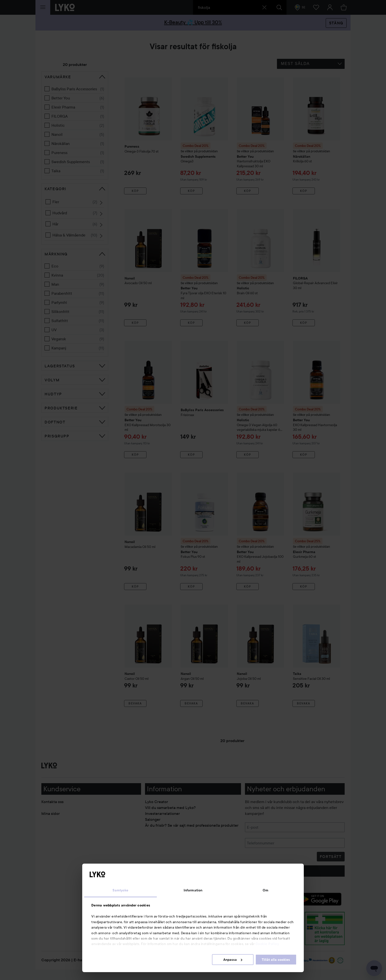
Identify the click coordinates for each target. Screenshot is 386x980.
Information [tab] (193, 890)
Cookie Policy (267, 944)
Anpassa (233, 960)
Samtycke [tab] (120, 890)
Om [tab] (265, 890)
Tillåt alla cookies (276, 960)
